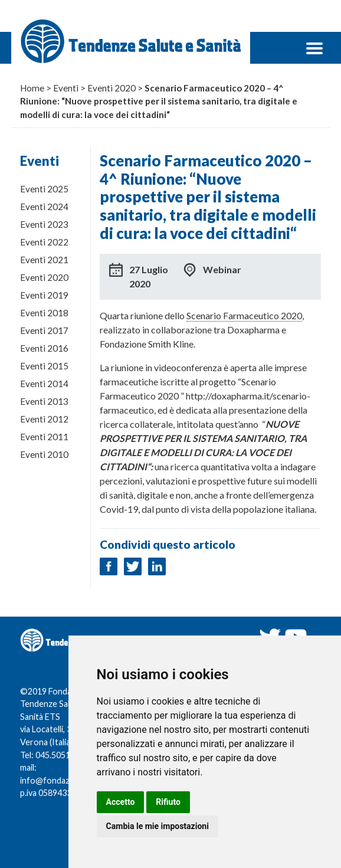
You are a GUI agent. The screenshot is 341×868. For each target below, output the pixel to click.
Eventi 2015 (44, 366)
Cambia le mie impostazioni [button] (158, 826)
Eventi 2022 (44, 242)
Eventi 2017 (44, 330)
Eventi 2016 (44, 348)
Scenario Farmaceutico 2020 (244, 315)
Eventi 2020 (44, 277)
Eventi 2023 (44, 224)
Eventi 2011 (44, 437)
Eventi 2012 (44, 419)
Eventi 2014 (44, 384)
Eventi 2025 (44, 189)
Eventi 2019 (44, 295)
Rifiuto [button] (168, 802)
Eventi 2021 (44, 260)
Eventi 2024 (44, 207)
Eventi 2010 (44, 454)
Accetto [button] (121, 802)
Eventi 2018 (44, 313)
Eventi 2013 (44, 401)
